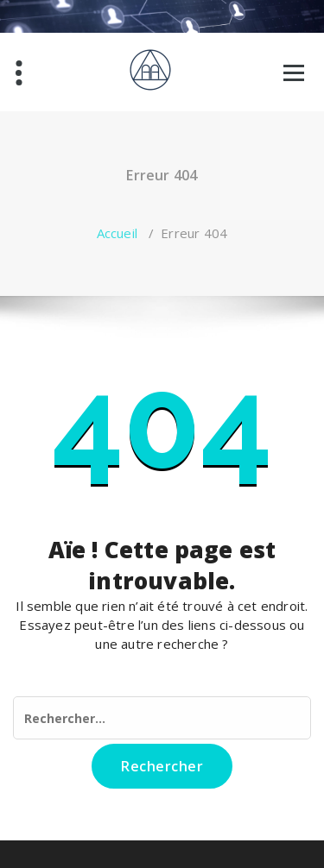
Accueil (117, 233)
